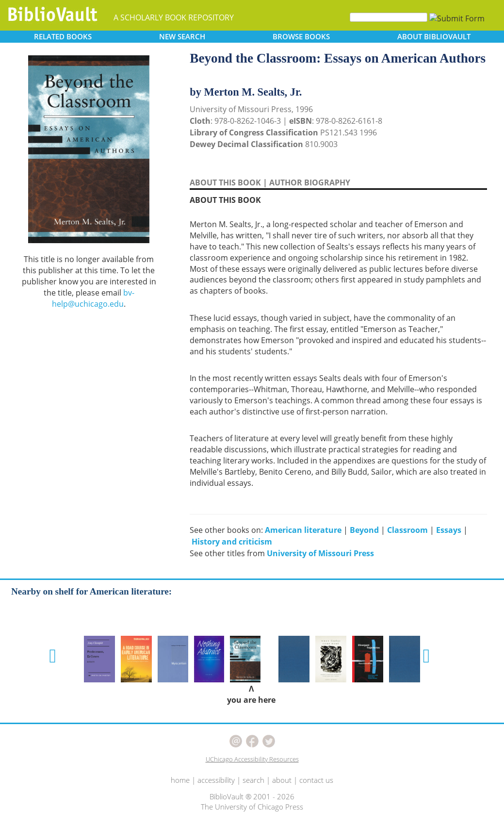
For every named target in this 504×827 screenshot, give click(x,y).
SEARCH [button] (182, 36)
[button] (53, 656)
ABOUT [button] (434, 36)
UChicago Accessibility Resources (252, 759)
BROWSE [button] (301, 36)
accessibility (216, 780)
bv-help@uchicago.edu (93, 298)
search (253, 780)
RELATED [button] (63, 36)
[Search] (389, 17)
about (282, 780)
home (180, 780)
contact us (316, 780)
